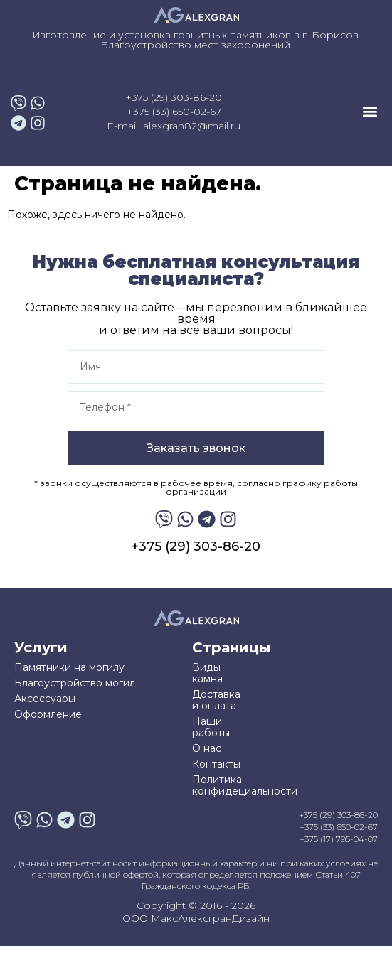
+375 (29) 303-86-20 (174, 97)
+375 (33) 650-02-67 (174, 112)
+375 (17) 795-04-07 (339, 839)
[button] (370, 112)
